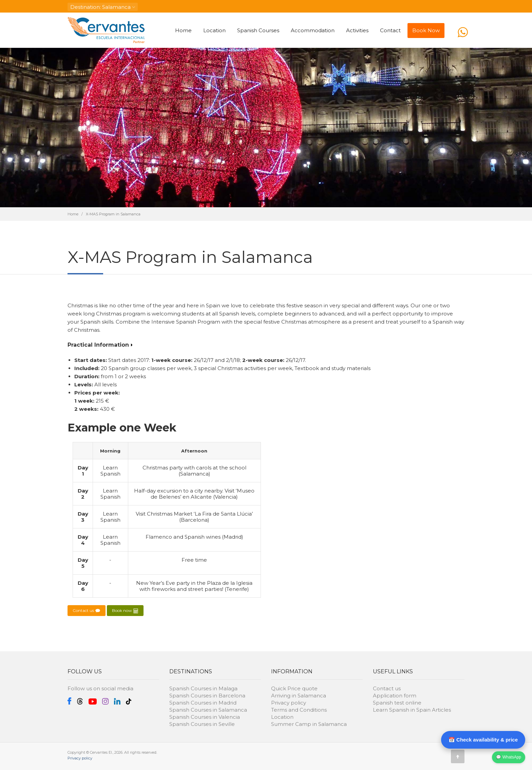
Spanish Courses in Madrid (203, 703)
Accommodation (313, 30)
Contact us (87, 611)
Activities (357, 30)
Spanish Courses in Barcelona (207, 696)
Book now (125, 611)
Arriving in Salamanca (299, 696)
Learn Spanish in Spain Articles (412, 710)
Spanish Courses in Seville (202, 724)
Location (214, 30)
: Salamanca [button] (103, 7)
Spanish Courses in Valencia (205, 717)
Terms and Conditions (299, 710)
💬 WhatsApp (509, 757)
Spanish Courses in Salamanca (208, 710)
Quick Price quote (294, 688)
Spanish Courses (258, 30)
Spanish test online (397, 703)
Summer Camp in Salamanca (309, 724)
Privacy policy (289, 703)
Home (183, 30)
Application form (395, 696)
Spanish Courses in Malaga (203, 688)
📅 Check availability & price (483, 740)
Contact (390, 30)
